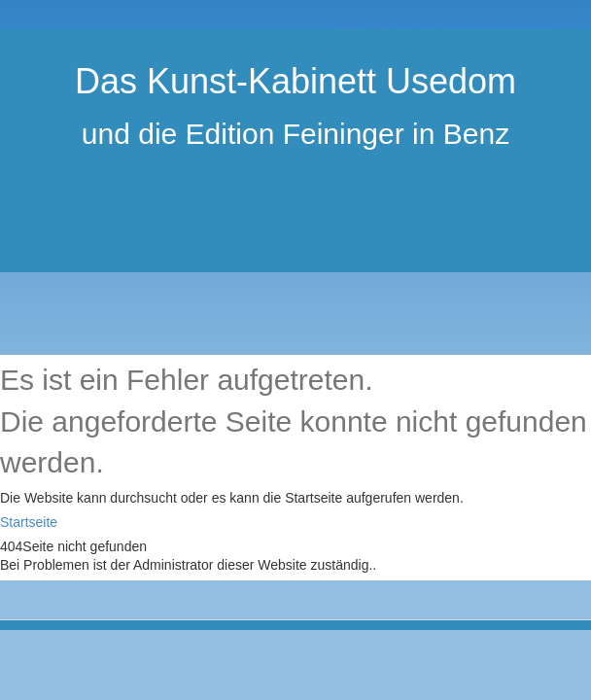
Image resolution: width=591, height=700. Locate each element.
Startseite (29, 522)
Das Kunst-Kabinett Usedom (295, 81)
